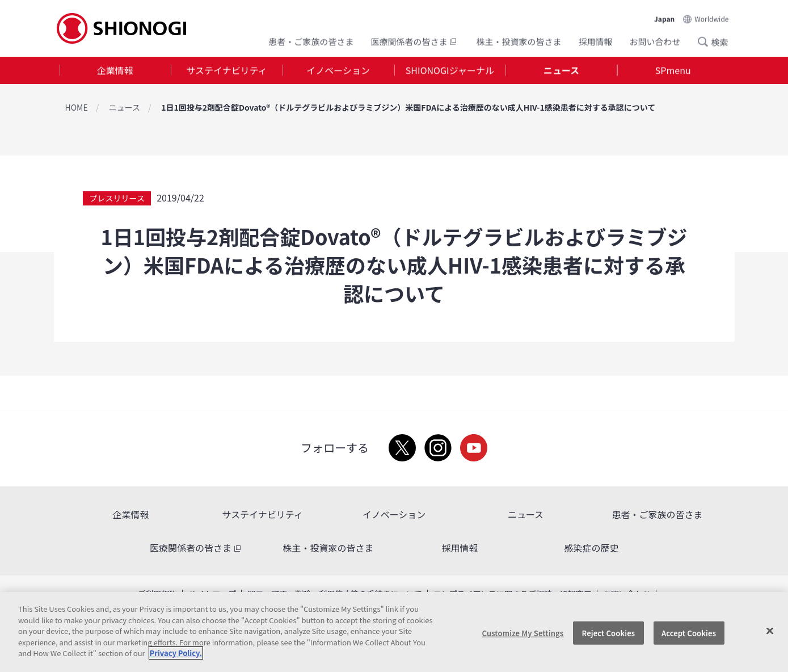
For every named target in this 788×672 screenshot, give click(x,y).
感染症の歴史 (591, 548)
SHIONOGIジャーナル (450, 70)
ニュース (561, 70)
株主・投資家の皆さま (519, 41)
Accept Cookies (689, 633)
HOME (77, 107)
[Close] (770, 631)
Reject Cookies (609, 633)
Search (706, 41)
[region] (394, 632)
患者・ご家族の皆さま (311, 41)
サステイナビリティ (226, 70)
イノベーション (338, 70)
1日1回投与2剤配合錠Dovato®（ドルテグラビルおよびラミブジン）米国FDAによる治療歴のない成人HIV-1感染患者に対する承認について (408, 107)
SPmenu (673, 70)
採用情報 (595, 41)
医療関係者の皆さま (415, 41)
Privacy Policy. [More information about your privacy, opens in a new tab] (176, 653)
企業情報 (115, 70)
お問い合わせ (655, 41)
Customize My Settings (523, 633)
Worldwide (711, 18)
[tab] (115, 71)
